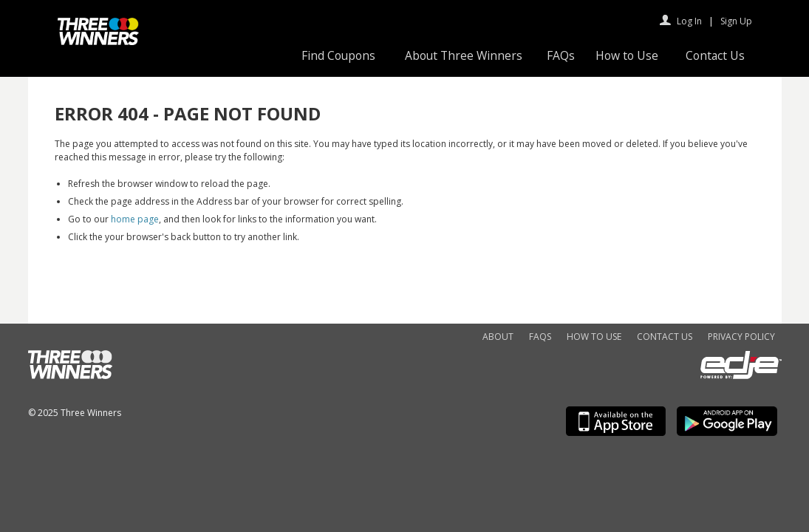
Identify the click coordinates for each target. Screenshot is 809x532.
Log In (689, 21)
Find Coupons (338, 55)
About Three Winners (464, 55)
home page (135, 219)
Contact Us (715, 55)
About (498, 337)
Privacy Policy (741, 337)
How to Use (627, 55)
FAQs (561, 55)
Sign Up (736, 21)
